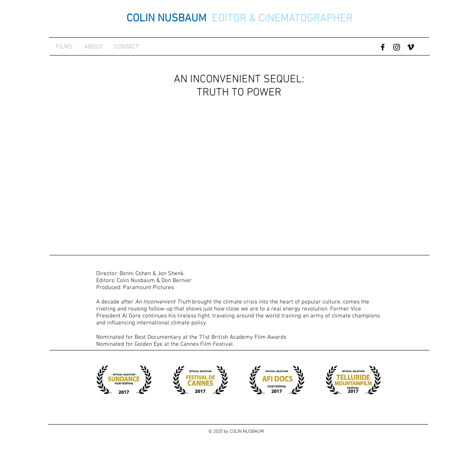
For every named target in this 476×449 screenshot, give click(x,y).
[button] (124, 380)
